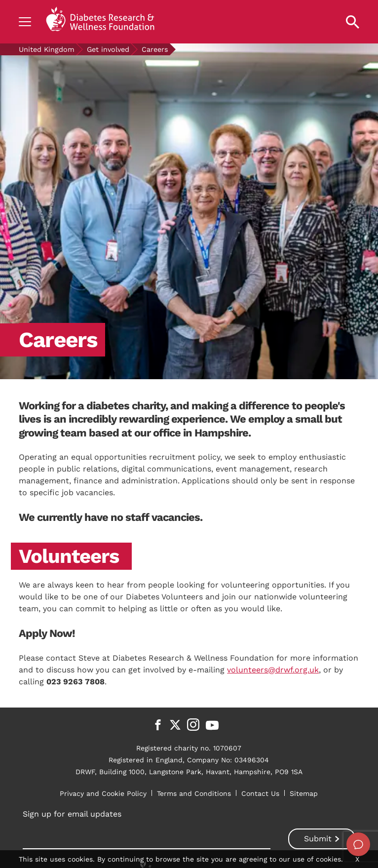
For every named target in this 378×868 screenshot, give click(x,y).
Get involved (108, 49)
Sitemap (304, 793)
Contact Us (260, 793)
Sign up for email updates (72, 814)
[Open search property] (353, 22)
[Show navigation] (25, 22)
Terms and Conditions (194, 793)
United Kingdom (47, 49)
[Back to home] (100, 22)
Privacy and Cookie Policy (103, 793)
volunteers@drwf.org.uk (273, 670)
